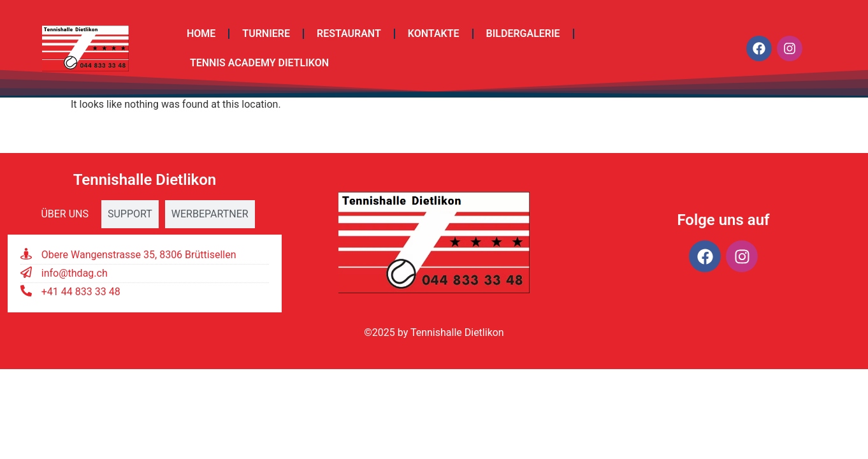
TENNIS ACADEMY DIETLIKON (259, 63)
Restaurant (349, 33)
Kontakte (434, 33)
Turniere (266, 33)
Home (201, 33)
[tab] (65, 214)
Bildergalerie (523, 33)
